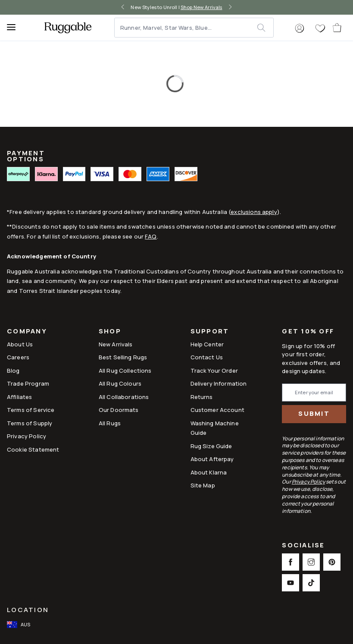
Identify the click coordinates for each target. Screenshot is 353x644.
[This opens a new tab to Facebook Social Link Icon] (291, 562)
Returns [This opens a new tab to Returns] (202, 397)
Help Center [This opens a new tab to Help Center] (207, 344)
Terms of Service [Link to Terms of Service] (31, 410)
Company (27, 332)
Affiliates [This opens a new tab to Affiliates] (20, 397)
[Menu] (15, 28)
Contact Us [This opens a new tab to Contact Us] (207, 357)
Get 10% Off (308, 331)
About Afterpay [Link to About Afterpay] (212, 459)
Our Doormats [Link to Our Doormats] (119, 410)
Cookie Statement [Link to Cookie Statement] (33, 449)
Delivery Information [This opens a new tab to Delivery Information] (219, 383)
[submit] (265, 28)
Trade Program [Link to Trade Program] (28, 383)
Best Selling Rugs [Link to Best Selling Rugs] (123, 357)
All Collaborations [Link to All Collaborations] (124, 397)
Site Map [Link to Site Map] (203, 485)
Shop (110, 332)
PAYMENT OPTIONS (26, 156)
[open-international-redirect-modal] (19, 625)
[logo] (68, 28)
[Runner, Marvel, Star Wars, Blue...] (186, 28)
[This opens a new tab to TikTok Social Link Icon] (311, 583)
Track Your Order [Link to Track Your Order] (214, 371)
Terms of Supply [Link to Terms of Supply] (30, 423)
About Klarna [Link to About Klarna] (209, 472)
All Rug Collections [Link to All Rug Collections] (125, 371)
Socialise (303, 546)
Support (210, 332)
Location (28, 610)
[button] (300, 28)
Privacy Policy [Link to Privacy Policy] (27, 436)
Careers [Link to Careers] (18, 357)
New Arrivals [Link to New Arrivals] (116, 344)
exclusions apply (254, 212)
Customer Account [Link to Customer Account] (217, 410)
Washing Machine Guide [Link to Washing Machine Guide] (215, 428)
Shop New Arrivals (201, 7)
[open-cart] (337, 28)
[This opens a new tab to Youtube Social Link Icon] (291, 583)
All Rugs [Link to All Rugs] (110, 423)
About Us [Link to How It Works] (20, 344)
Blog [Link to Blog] (13, 371)
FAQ (151, 236)
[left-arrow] (123, 7)
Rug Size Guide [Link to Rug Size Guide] (211, 446)
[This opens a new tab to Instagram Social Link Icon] (311, 562)
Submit (314, 413)
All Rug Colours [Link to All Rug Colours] (120, 383)
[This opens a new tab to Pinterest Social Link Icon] (332, 562)
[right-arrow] (230, 7)
